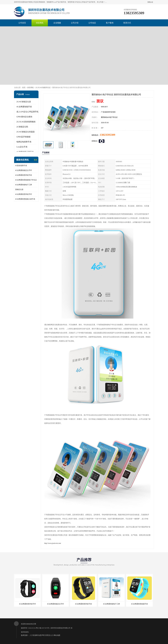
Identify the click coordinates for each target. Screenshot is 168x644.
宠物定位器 (19, 189)
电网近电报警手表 (24, 142)
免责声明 (41, 635)
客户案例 (110, 23)
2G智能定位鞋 (22, 127)
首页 (24, 88)
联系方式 (127, 23)
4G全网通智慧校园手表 (139, 604)
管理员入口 (49, 635)
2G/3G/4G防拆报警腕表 (26, 122)
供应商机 (40, 23)
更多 (36, 160)
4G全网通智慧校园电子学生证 (26, 180)
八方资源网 (34, 635)
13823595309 (107, 135)
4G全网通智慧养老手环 (24, 194)
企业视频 (57, 23)
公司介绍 (75, 23)
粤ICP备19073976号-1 (43, 628)
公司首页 (22, 23)
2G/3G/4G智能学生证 (43, 88)
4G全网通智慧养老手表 (24, 175)
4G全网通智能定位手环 (24, 170)
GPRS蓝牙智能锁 (23, 137)
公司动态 (92, 23)
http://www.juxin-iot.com (53, 543)
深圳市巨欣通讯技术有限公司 (60, 628)
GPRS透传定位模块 (24, 117)
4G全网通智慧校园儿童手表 (25, 199)
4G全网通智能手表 (24, 107)
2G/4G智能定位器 (24, 102)
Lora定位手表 (22, 147)
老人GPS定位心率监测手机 (27, 112)
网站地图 (57, 635)
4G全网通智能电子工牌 (24, 185)
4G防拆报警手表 (21, 166)
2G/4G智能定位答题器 (26, 132)
